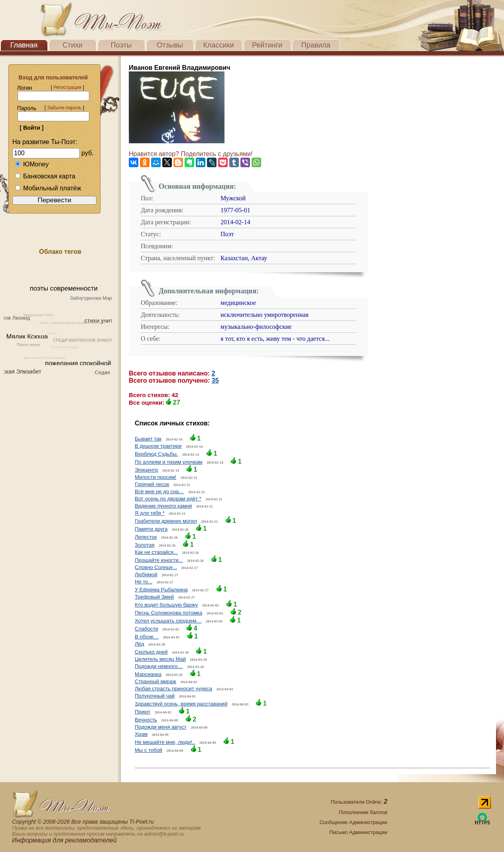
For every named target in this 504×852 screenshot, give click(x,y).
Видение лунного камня (163, 506)
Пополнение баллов (363, 812)
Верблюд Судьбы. (156, 454)
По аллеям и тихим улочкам (169, 462)
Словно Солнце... (156, 567)
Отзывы (170, 45)
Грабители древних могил (166, 521)
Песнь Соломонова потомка (168, 613)
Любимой (146, 574)
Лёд (139, 644)
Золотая (145, 545)
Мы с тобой (149, 750)
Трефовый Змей (154, 597)
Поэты (121, 45)
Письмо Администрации (358, 832)
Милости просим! (156, 477)
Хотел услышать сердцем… (168, 621)
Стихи (73, 45)
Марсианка (148, 674)
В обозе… (147, 637)
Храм (141, 734)
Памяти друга (151, 529)
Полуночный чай (155, 696)
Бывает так (148, 439)
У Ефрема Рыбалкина (161, 590)
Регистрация (67, 87)
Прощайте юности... (159, 560)
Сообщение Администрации (353, 822)
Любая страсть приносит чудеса (173, 689)
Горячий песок (152, 484)
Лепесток (146, 537)
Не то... (144, 582)
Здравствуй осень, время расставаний (181, 704)
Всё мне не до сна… (159, 491)
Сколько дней (151, 652)
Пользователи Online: (359, 802)
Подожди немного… (159, 666)
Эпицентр (147, 470)
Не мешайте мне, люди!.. (165, 742)
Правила (316, 45)
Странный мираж (156, 681)
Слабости (147, 629)
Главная (24, 45)
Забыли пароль (64, 108)
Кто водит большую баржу (166, 605)
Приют (143, 712)
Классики (219, 45)
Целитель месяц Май (160, 659)
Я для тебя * (150, 513)
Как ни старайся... (156, 552)
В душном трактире (158, 446)
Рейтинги (267, 45)
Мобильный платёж (48, 188)
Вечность (146, 720)
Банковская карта (45, 176)
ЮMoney (32, 164)
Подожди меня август (161, 727)
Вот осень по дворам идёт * (168, 499)
